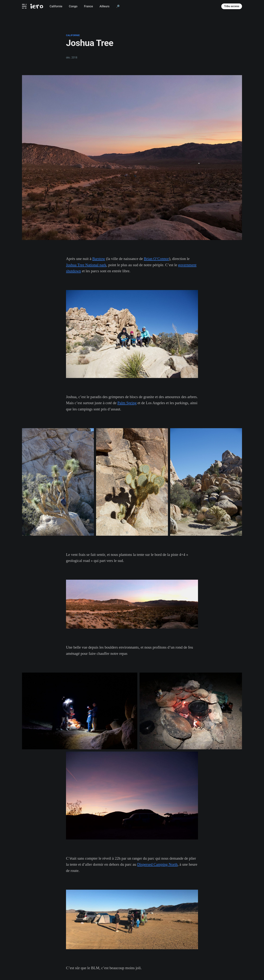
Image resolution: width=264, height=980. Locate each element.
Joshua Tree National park (86, 265)
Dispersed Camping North (157, 864)
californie (73, 35)
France (88, 6)
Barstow (99, 259)
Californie (56, 6)
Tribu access (232, 6)
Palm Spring (127, 403)
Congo (73, 6)
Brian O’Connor (156, 259)
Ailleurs (104, 6)
